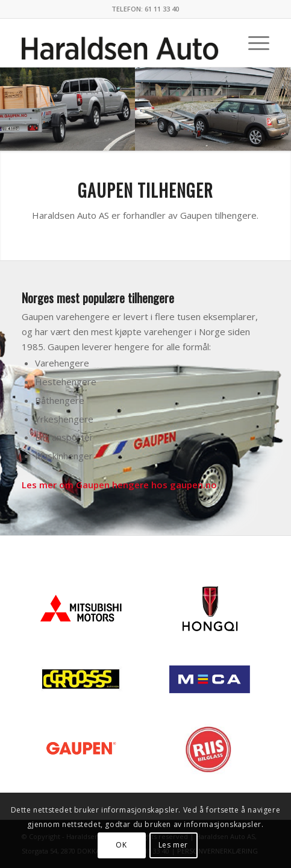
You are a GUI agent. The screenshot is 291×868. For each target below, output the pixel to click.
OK (121, 845)
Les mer (173, 845)
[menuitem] (253, 43)
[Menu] (253, 43)
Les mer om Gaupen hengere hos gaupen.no (119, 485)
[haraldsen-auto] (120, 43)
